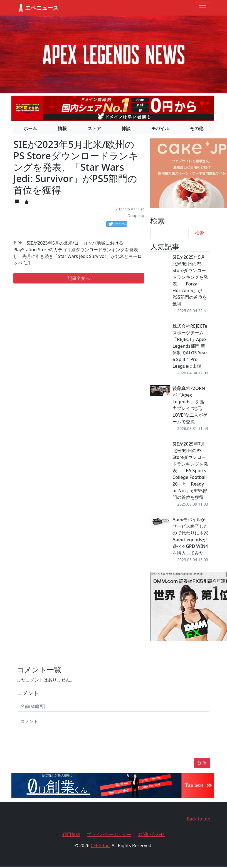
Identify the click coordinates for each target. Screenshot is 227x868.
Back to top (198, 819)
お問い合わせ (151, 834)
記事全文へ (79, 278)
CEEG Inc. (101, 845)
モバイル (160, 128)
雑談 (126, 128)
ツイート (118, 224)
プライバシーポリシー (109, 834)
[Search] (168, 233)
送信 (202, 763)
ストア (94, 128)
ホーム (30, 128)
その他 (197, 128)
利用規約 (71, 834)
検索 (199, 233)
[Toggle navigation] (203, 8)
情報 (62, 128)
